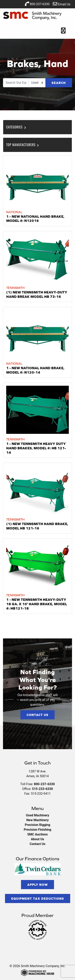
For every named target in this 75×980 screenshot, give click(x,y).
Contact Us (37, 715)
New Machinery (37, 820)
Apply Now (37, 885)
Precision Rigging (37, 825)
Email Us (62, 4)
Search (59, 83)
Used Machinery (37, 815)
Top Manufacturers (23, 145)
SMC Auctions (37, 834)
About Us (38, 839)
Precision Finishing (37, 830)
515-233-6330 (42, 789)
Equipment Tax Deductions (38, 898)
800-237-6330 (37, 4)
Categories (16, 127)
